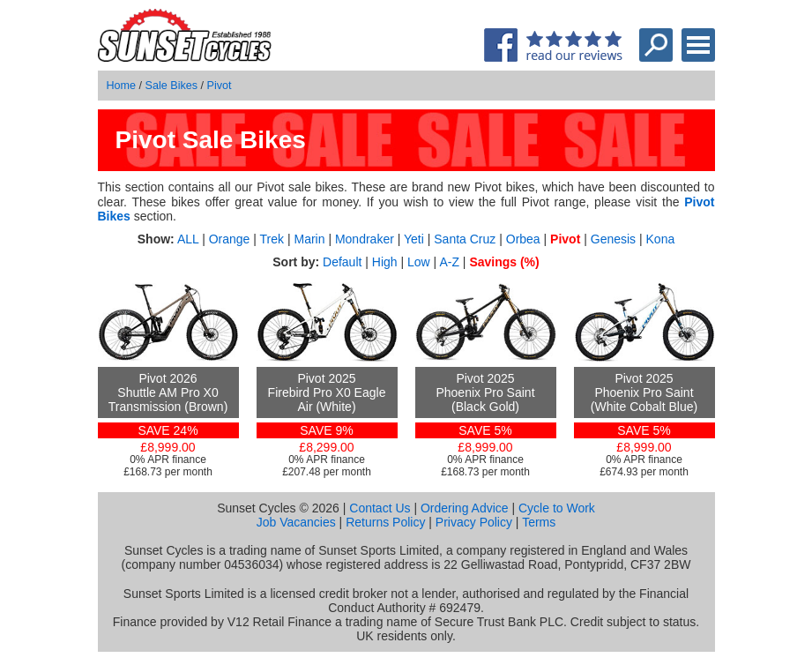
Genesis (613, 239)
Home (122, 86)
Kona (661, 239)
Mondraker (365, 239)
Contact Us (380, 508)
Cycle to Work (557, 508)
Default (342, 262)
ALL (188, 239)
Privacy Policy (474, 522)
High (385, 262)
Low (419, 262)
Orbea (523, 239)
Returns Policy (385, 522)
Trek (272, 239)
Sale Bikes (172, 86)
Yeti (414, 239)
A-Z (449, 262)
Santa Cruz (465, 239)
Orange (230, 239)
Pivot (220, 86)
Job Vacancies (296, 522)
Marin (309, 239)
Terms (539, 522)
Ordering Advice (465, 508)
